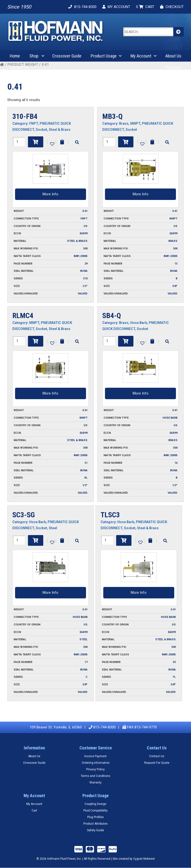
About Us (173, 56)
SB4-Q (112, 316)
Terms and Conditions (95, 776)
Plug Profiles (95, 817)
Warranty (95, 783)
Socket (41, 130)
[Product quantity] (19, 142)
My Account (141, 56)
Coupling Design (95, 804)
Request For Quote (157, 763)
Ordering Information (96, 763)
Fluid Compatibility (95, 811)
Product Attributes (95, 824)
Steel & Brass (60, 130)
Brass (124, 123)
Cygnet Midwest (144, 859)
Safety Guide (95, 830)
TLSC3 (110, 515)
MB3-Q (113, 116)
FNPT (34, 123)
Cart (34, 811)
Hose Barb (139, 323)
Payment (174, 67)
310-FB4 (25, 116)
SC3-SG (24, 515)
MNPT (135, 123)
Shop (34, 56)
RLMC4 (23, 316)
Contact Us (19, 67)
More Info (50, 194)
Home (15, 56)
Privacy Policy (95, 769)
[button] (52, 143)
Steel (53, 528)
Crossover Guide (67, 56)
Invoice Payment (95, 756)
